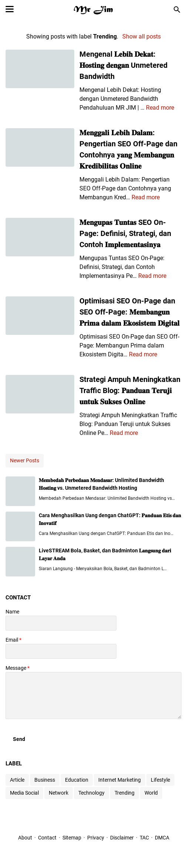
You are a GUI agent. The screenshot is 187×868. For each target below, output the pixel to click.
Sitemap (72, 838)
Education (77, 780)
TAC (144, 838)
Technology (91, 793)
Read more (160, 108)
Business (45, 780)
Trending (125, 793)
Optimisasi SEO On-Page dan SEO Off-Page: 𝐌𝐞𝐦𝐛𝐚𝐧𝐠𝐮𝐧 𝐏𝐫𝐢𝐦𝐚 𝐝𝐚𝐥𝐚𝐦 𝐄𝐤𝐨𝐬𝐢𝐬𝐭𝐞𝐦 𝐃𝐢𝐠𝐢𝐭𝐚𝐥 (130, 312)
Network (59, 793)
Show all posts (142, 36)
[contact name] (61, 623)
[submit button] (19, 739)
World (151, 793)
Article (17, 780)
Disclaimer (123, 838)
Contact (47, 838)
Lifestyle (160, 780)
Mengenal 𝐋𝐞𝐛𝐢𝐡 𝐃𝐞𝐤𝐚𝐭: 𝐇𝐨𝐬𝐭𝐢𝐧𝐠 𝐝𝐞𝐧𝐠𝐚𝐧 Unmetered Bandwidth (123, 65)
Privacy (96, 838)
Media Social (24, 793)
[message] (93, 696)
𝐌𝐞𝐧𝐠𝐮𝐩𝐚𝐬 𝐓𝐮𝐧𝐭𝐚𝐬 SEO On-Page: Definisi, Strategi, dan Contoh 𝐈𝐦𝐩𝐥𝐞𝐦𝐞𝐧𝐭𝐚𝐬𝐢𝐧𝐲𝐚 (125, 233)
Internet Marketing (120, 780)
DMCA (162, 838)
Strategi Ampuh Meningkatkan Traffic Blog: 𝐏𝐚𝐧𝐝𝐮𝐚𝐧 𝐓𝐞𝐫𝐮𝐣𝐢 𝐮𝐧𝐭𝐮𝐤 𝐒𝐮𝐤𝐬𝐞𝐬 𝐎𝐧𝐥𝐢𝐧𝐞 (130, 390)
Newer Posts (25, 460)
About (25, 838)
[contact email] (61, 651)
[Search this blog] (177, 10)
